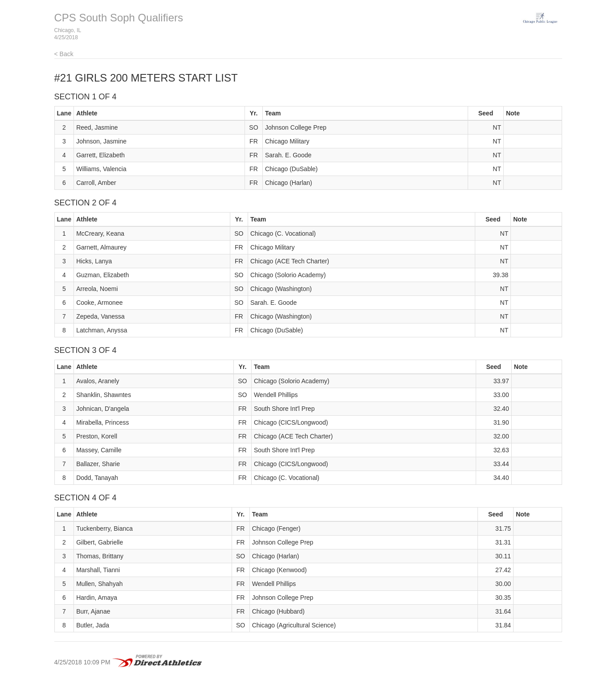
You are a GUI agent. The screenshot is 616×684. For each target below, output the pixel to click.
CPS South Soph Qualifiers (119, 18)
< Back (64, 54)
